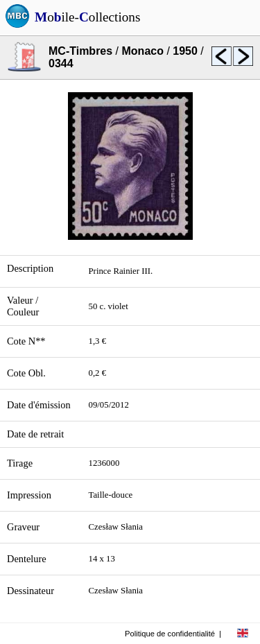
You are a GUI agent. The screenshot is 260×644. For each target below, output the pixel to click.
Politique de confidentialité (170, 634)
